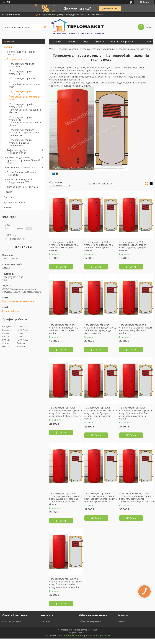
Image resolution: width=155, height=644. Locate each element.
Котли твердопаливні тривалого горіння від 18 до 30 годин (23, 160)
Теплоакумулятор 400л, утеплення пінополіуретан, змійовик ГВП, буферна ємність (64, 329)
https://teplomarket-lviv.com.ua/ (18, 301)
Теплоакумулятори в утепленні (21, 73)
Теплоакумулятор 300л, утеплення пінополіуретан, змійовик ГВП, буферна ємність (99, 246)
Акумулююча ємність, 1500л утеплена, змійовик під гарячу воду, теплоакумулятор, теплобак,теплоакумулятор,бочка (136, 497)
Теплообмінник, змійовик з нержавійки (21, 174)
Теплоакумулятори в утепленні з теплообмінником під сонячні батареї (25, 121)
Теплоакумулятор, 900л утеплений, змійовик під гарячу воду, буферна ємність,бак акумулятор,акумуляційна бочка (136, 413)
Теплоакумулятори (17, 59)
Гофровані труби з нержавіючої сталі (17, 151)
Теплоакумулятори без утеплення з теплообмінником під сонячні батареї (25, 108)
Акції (85, 42)
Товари (8, 47)
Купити (63, 267)
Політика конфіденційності (98, 635)
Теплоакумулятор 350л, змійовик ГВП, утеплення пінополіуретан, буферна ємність (133, 246)
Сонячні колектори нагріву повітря (21, 53)
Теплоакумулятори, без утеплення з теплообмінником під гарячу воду (25, 83)
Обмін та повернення (121, 42)
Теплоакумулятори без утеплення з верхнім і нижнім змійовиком (25, 133)
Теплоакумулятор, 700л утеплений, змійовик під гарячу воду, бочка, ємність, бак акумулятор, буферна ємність (66, 412)
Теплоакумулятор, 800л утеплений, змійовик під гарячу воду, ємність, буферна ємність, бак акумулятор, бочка (101, 413)
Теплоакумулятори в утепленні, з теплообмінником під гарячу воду (25, 96)
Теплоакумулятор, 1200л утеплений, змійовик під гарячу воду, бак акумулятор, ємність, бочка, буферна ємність (101, 497)
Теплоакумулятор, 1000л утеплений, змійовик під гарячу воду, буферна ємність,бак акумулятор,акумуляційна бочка (66, 499)
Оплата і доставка (12, 621)
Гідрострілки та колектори (21, 167)
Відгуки (8, 208)
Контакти (99, 42)
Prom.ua (93, 630)
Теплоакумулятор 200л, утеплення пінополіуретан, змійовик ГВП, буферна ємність (64, 246)
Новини (8, 192)
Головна (56, 42)
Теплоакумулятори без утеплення (22, 65)
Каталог (121, 621)
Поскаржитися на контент (71, 635)
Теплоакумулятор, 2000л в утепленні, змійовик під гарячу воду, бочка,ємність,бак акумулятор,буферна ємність (65, 583)
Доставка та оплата (15, 202)
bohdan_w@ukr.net (12, 311)
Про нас (8, 197)
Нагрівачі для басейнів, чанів (22, 187)
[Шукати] (45, 27)
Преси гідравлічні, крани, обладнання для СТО (20, 181)
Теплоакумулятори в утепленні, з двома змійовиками (21, 143)
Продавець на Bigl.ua (77, 633)
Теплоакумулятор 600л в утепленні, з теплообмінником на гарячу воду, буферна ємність (136, 329)
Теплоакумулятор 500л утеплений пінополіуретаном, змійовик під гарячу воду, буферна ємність (100, 329)
